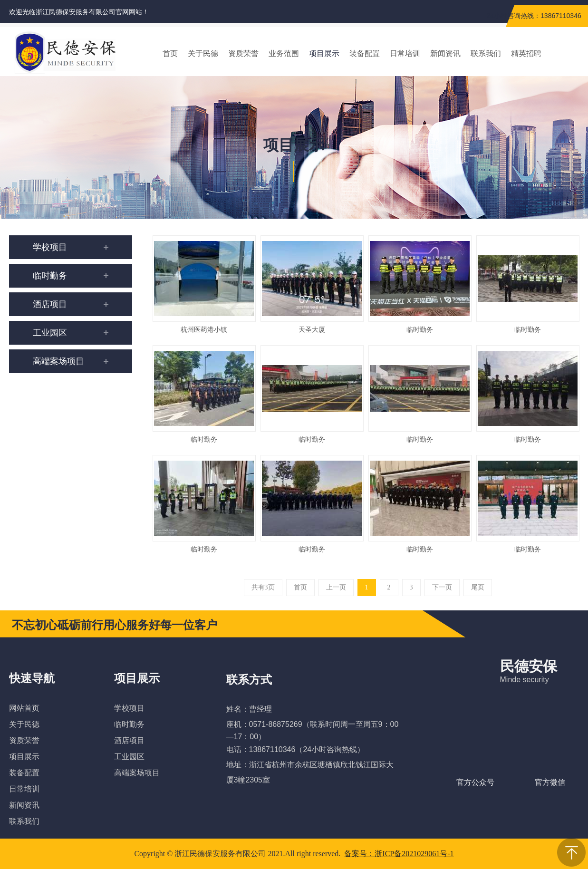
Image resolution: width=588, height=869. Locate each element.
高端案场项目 (137, 773)
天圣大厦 (312, 330)
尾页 (478, 587)
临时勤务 (420, 330)
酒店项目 (129, 740)
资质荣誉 (24, 740)
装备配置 (24, 773)
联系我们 (24, 821)
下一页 (442, 587)
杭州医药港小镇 (204, 330)
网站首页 (24, 708)
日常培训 (24, 789)
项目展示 (24, 757)
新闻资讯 (24, 805)
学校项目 (129, 708)
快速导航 (32, 678)
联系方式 (249, 680)
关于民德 (24, 724)
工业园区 (129, 757)
